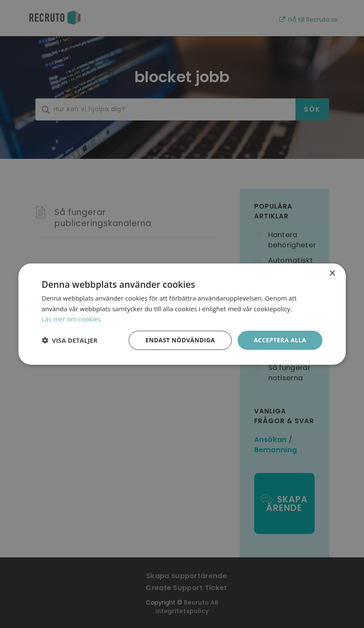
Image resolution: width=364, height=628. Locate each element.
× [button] (332, 273)
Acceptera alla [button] (280, 340)
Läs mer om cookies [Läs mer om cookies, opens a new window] (71, 319)
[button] (70, 340)
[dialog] (182, 314)
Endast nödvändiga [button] (180, 340)
